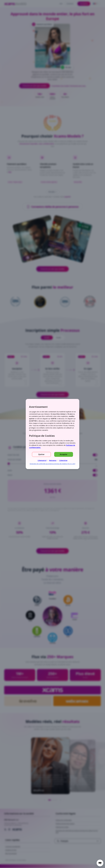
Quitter (41, 454)
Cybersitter (63, 460)
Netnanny (53, 460)
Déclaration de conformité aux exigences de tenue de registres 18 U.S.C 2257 (52, 464)
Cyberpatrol (42, 460)
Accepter (64, 454)
